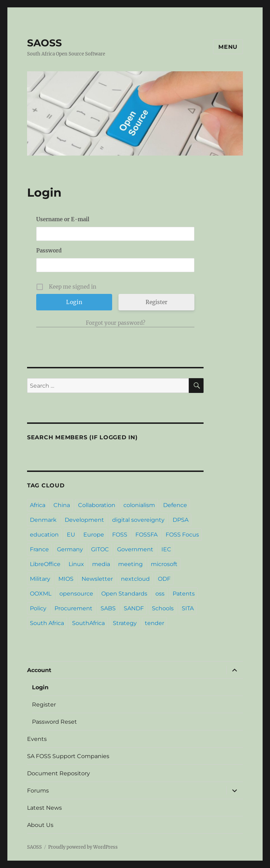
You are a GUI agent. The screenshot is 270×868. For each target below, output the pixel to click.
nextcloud (135, 579)
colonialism (139, 505)
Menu (228, 47)
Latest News (44, 808)
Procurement (73, 608)
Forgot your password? (115, 323)
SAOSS (44, 43)
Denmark (43, 520)
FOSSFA (146, 535)
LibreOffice (45, 564)
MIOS (66, 579)
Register (156, 302)
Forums (38, 791)
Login (40, 687)
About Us (40, 825)
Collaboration (97, 505)
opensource (76, 594)
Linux (76, 564)
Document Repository (59, 773)
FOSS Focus (182, 535)
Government (135, 549)
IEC (166, 549)
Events (37, 739)
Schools (163, 608)
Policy (38, 608)
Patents (184, 594)
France (39, 549)
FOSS (120, 535)
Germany (70, 549)
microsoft (164, 564)
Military (40, 579)
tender (155, 623)
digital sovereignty (138, 520)
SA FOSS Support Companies (68, 756)
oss (160, 594)
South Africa (47, 623)
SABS (108, 608)
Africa (38, 505)
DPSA (181, 520)
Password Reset (54, 722)
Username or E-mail (63, 219)
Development (84, 520)
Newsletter (97, 579)
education (44, 535)
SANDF (134, 608)
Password (49, 251)
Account (39, 670)
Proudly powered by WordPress (83, 847)
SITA (188, 608)
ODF (164, 579)
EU (71, 535)
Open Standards (124, 594)
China (62, 505)
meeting (130, 564)
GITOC (100, 549)
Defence (175, 505)
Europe (94, 535)
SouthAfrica (88, 623)
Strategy (125, 623)
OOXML (41, 594)
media (101, 564)
